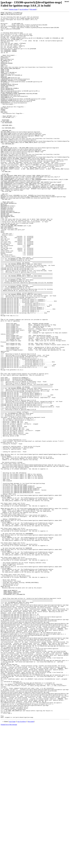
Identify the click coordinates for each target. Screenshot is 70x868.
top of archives (24, 9)
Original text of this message (9, 865)
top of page (12, 862)
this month (33, 9)
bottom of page (13, 9)
